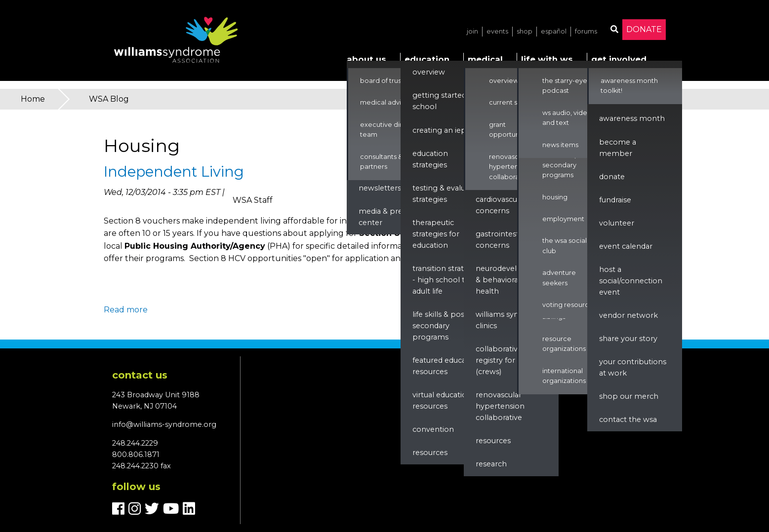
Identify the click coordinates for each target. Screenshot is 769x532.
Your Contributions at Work (633, 367)
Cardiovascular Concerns (501, 205)
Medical (485, 59)
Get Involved (619, 59)
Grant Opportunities (511, 130)
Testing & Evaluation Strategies (448, 194)
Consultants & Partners (381, 162)
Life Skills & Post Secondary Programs (440, 326)
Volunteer (617, 223)
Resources (430, 453)
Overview (429, 72)
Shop (525, 31)
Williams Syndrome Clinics (509, 320)
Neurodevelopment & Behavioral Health (511, 280)
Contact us (140, 375)
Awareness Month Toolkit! (629, 86)
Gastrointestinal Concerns (504, 240)
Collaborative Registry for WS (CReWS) (501, 360)
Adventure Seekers (559, 278)
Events (497, 31)
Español (554, 31)
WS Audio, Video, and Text (568, 118)
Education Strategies (430, 159)
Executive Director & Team (393, 130)
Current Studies (513, 102)
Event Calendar (626, 246)
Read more (126, 310)
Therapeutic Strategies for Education (436, 234)
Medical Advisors (387, 102)
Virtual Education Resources (442, 400)
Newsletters (380, 188)
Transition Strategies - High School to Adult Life (447, 280)
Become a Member (618, 148)
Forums (586, 31)
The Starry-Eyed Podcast (567, 86)
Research (491, 464)
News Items (560, 145)
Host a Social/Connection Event (631, 281)
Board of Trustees (388, 81)
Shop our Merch (629, 396)
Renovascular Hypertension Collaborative (510, 167)
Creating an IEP (439, 130)
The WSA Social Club (565, 246)
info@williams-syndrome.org (164, 424)
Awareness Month (632, 118)
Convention (433, 429)
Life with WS (547, 59)
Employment (563, 219)
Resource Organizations (564, 344)
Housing (555, 197)
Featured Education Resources (446, 366)
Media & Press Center (384, 217)
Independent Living (174, 171)
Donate (644, 29)
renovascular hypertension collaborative (500, 406)
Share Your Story (628, 339)
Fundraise (615, 200)
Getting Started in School (444, 101)
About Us (366, 59)
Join (472, 31)
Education (427, 59)
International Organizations (564, 376)
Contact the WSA (628, 419)
